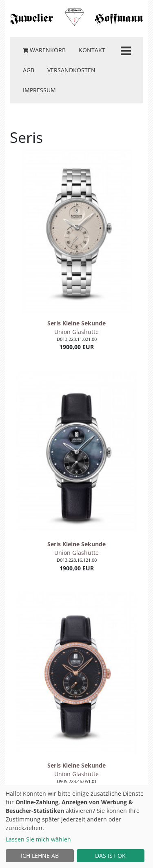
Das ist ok (110, 856)
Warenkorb (44, 50)
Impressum (39, 90)
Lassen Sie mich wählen (38, 839)
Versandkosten (71, 70)
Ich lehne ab (40, 856)
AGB (29, 70)
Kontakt (92, 50)
